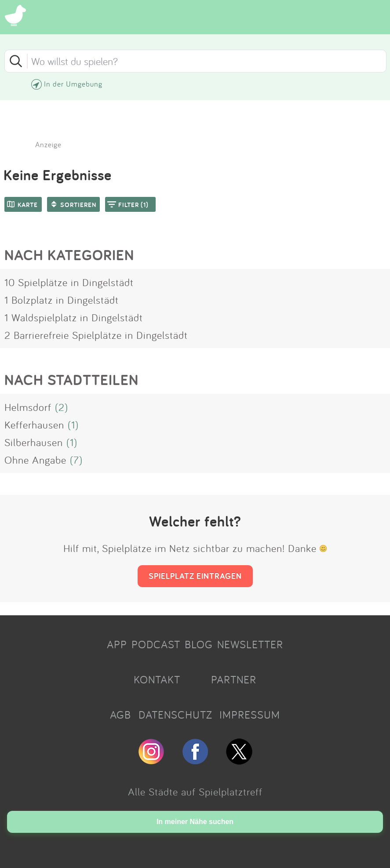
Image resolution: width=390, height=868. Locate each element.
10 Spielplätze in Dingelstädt (69, 282)
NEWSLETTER (250, 644)
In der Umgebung (73, 84)
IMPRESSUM (250, 715)
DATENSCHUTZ (175, 715)
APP (117, 644)
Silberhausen (34, 442)
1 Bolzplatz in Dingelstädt (62, 300)
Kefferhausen (34, 425)
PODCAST (156, 644)
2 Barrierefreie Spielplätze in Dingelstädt (96, 335)
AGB (120, 715)
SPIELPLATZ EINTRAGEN (195, 576)
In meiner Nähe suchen (195, 822)
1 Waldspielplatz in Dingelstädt (74, 317)
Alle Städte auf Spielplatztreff (195, 792)
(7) (76, 460)
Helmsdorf (28, 407)
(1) (73, 425)
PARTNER (234, 679)
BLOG (199, 644)
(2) (62, 407)
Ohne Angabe (35, 460)
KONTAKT (157, 679)
